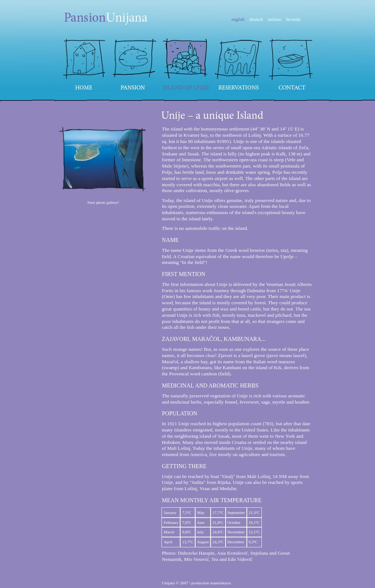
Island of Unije (186, 64)
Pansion (135, 64)
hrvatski (293, 19)
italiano (274, 19)
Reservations (239, 64)
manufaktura (221, 583)
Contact (292, 64)
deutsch (256, 19)
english (238, 19)
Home (83, 64)
